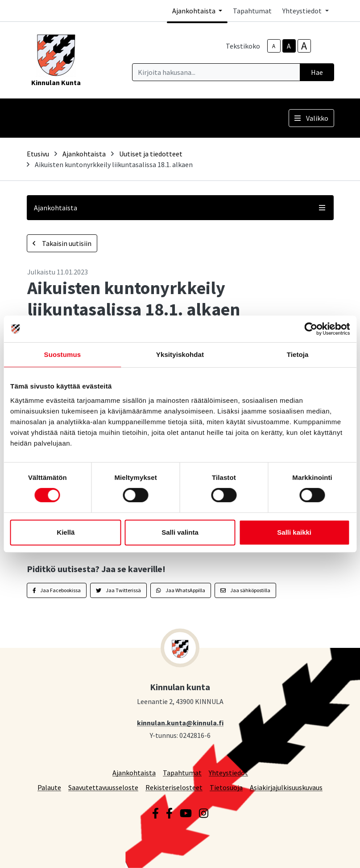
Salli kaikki (294, 532)
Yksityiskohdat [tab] (180, 354)
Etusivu (38, 154)
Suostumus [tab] (63, 354)
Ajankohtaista (84, 154)
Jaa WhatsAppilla (181, 590)
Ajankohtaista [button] (194, 11)
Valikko (311, 118)
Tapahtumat (252, 11)
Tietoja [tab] (298, 354)
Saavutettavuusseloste (103, 787)
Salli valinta (180, 532)
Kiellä (66, 532)
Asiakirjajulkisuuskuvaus (286, 787)
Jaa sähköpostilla (245, 590)
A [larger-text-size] (304, 46)
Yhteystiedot (228, 772)
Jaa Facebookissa (57, 590)
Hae (317, 72)
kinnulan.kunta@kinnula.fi (180, 723)
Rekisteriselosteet (174, 787)
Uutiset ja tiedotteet (151, 154)
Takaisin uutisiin (62, 243)
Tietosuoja (226, 787)
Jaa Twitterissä (118, 590)
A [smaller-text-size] (274, 46)
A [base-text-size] (289, 46)
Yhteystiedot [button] (303, 11)
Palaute (49, 787)
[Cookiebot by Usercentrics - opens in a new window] (311, 329)
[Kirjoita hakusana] (216, 72)
